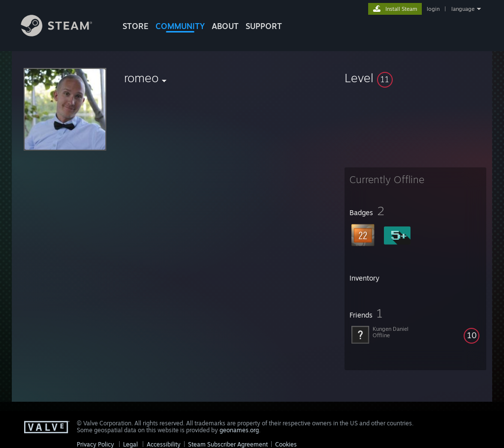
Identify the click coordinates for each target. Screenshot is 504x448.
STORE (136, 26)
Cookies (286, 444)
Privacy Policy (95, 444)
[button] (415, 78)
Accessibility (164, 444)
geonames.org (239, 430)
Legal (130, 444)
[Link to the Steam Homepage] (64, 34)
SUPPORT (264, 26)
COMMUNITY (180, 26)
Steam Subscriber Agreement (228, 444)
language (463, 9)
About (225, 26)
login (433, 9)
